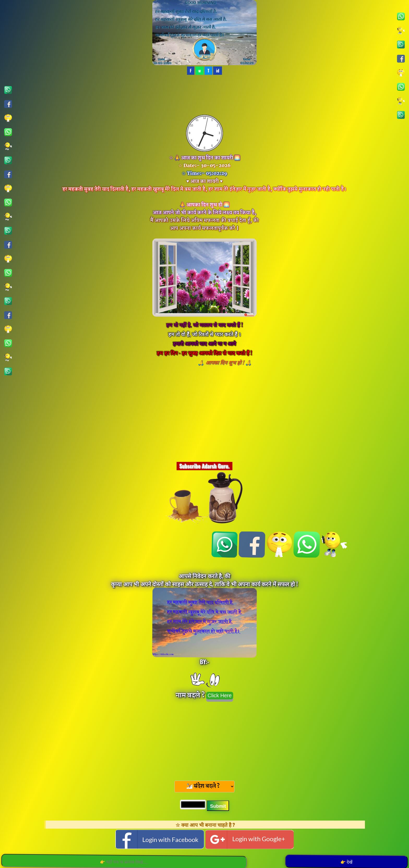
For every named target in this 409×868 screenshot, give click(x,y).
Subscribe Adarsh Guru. (204, 466)
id (218, 71)
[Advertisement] (204, 739)
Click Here (220, 695)
